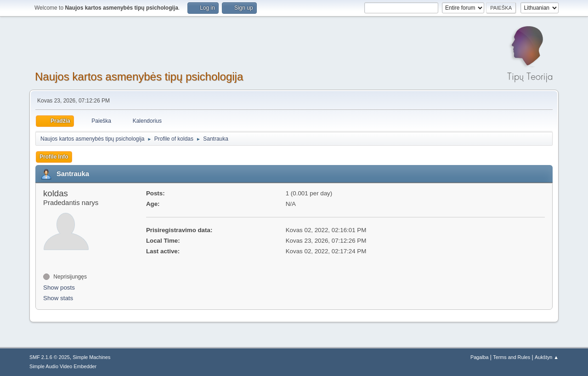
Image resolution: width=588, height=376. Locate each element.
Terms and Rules (512, 357)
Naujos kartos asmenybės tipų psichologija (139, 77)
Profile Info (54, 157)
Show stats (58, 298)
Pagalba (480, 357)
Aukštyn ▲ (547, 357)
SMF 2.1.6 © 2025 (50, 357)
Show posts (59, 288)
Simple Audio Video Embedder (63, 366)
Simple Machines (91, 357)
